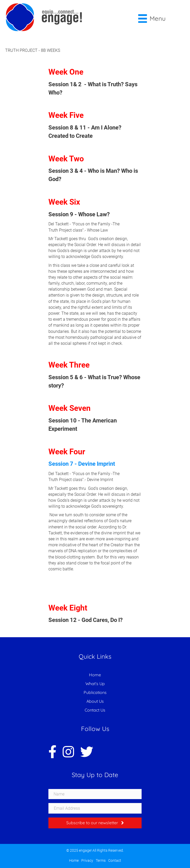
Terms (101, 860)
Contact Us (95, 710)
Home (95, 675)
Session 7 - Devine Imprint (82, 464)
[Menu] (152, 19)
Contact (115, 860)
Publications (95, 692)
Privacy (87, 860)
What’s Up (95, 684)
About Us (95, 701)
